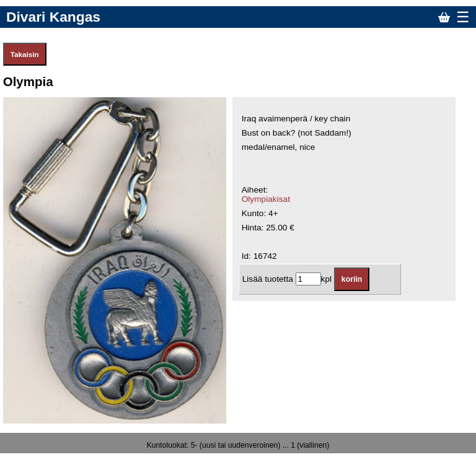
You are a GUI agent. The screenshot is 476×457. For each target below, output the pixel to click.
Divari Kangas (53, 17)
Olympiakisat (266, 199)
